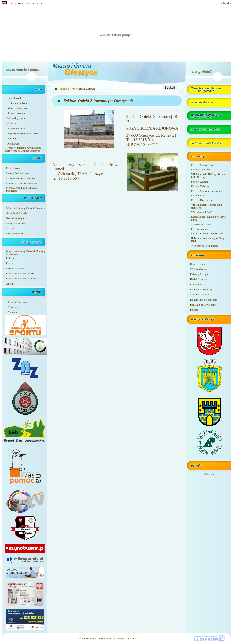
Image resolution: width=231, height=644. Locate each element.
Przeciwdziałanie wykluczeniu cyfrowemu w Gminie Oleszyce (23, 149)
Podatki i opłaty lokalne (203, 305)
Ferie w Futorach (201, 195)
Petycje (194, 310)
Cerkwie (13, 312)
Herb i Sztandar (199, 279)
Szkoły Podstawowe (17, 173)
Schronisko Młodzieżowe (20, 178)
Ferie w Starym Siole (203, 165)
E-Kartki (12, 138)
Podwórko (225, 3)
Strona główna (67, 89)
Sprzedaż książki (200, 224)
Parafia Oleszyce (17, 302)
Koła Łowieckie (15, 233)
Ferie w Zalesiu (200, 182)
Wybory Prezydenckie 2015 (23, 133)
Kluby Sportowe (15, 223)
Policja (10, 258)
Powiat (40, 3)
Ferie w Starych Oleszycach (207, 191)
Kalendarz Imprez (17, 128)
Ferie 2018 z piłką (201, 169)
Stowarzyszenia (16, 113)
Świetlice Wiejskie (17, 213)
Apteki (10, 284)
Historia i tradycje (17, 103)
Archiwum (13, 144)
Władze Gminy (199, 269)
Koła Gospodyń (15, 218)
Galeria (11, 123)
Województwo (26, 3)
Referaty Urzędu (199, 274)
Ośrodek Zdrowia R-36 (21, 273)
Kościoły (13, 307)
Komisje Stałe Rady (201, 289)
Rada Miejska (198, 284)
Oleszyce (209, 474)
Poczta (10, 263)
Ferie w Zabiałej (200, 186)
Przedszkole (13, 168)
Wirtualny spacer (17, 118)
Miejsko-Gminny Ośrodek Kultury (26, 208)
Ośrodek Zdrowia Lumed (22, 278)
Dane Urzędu (15, 98)
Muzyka (11, 228)
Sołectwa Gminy (199, 294)
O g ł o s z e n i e (200, 229)
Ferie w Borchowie (202, 200)
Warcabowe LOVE (202, 212)
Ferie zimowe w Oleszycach (207, 233)
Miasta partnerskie (18, 108)
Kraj (13, 3)
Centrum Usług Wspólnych (21, 183)
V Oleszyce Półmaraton (204, 246)
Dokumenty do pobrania (204, 300)
